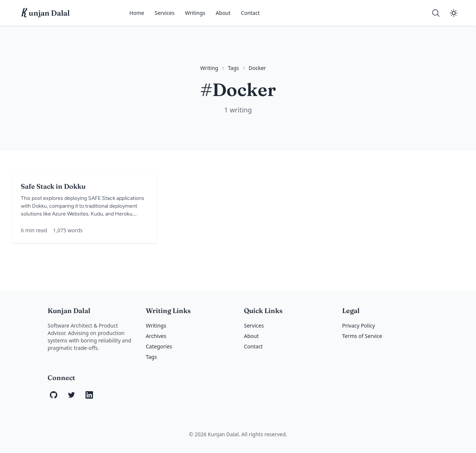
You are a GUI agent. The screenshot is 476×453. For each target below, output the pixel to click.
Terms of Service (362, 336)
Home (137, 13)
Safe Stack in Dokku (53, 186)
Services (165, 13)
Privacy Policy (358, 326)
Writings (195, 13)
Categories (159, 346)
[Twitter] (71, 395)
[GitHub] (54, 395)
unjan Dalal (46, 13)
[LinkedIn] (89, 395)
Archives (156, 336)
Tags (234, 68)
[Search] (436, 13)
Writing (209, 68)
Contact (250, 13)
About (223, 13)
